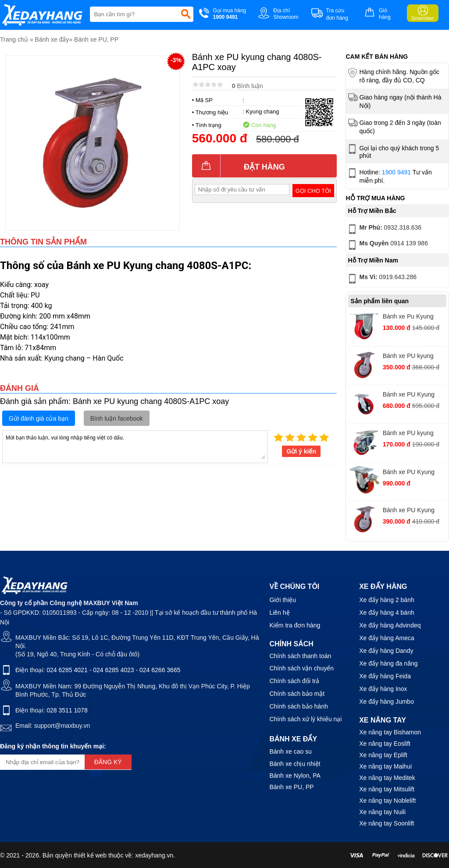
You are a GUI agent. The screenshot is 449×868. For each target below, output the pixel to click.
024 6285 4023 (113, 670)
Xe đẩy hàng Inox (383, 689)
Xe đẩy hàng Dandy (386, 651)
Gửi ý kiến (301, 451)
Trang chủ (14, 39)
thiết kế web (90, 855)
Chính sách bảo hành (298, 706)
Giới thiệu (283, 600)
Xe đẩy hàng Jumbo (387, 701)
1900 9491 (396, 172)
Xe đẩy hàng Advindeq (390, 625)
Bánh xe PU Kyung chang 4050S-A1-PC (411, 511)
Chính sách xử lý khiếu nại (305, 719)
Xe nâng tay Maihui (385, 766)
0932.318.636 (384, 229)
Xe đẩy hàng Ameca (387, 638)
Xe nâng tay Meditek (387, 778)
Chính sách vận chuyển (301, 668)
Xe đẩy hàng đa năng (388, 663)
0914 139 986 (387, 245)
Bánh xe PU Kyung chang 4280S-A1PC (410, 395)
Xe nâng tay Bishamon (390, 732)
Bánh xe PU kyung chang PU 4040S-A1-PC (412, 357)
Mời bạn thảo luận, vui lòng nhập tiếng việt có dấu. (135, 446)
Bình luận (248, 86)
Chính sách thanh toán (300, 656)
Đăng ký (108, 762)
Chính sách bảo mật (297, 694)
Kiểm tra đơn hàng (295, 625)
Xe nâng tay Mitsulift (387, 789)
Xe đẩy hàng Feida (385, 676)
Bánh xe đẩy (52, 39)
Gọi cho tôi (313, 191)
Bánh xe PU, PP (96, 39)
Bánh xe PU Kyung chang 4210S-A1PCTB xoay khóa (414, 473)
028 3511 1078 (67, 710)
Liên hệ (279, 613)
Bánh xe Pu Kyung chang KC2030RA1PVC (408, 317)
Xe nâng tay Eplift (383, 755)
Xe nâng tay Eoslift (385, 744)
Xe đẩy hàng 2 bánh (387, 600)
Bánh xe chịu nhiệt (295, 764)
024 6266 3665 (160, 670)
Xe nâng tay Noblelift (387, 801)
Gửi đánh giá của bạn (39, 418)
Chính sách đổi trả (294, 681)
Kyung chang (263, 112)
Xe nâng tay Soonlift (387, 823)
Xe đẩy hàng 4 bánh (387, 613)
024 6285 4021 (67, 670)
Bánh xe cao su (290, 751)
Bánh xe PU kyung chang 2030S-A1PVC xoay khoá (412, 434)
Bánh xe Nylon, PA (295, 776)
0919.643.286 (381, 279)
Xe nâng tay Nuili (382, 812)
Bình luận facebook (117, 418)
